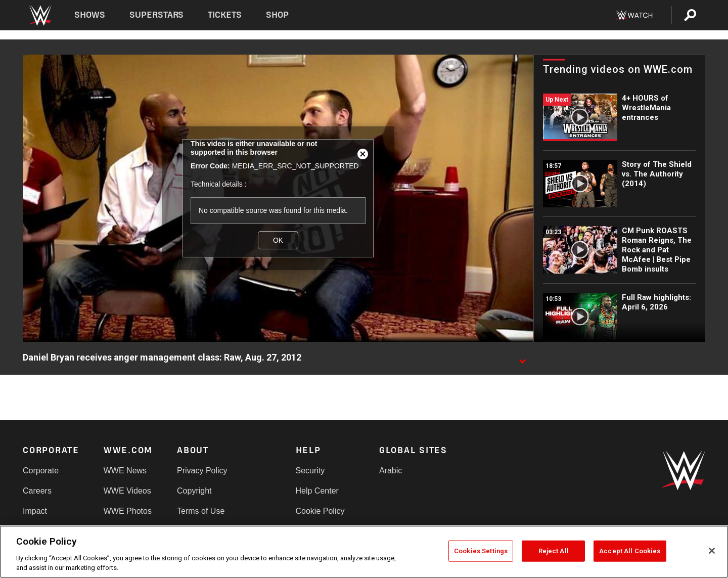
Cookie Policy (320, 511)
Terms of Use (201, 511)
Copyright (194, 491)
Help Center (317, 491)
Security (310, 471)
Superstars (157, 15)
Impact (35, 511)
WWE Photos (128, 511)
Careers (37, 491)
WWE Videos (127, 491)
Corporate (41, 471)
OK (278, 240)
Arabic (391, 471)
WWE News (125, 471)
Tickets (225, 15)
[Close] (712, 551)
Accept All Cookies (630, 551)
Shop (277, 15)
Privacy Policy (202, 471)
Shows (90, 15)
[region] (364, 552)
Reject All (554, 551)
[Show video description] (522, 358)
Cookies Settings (481, 551)
